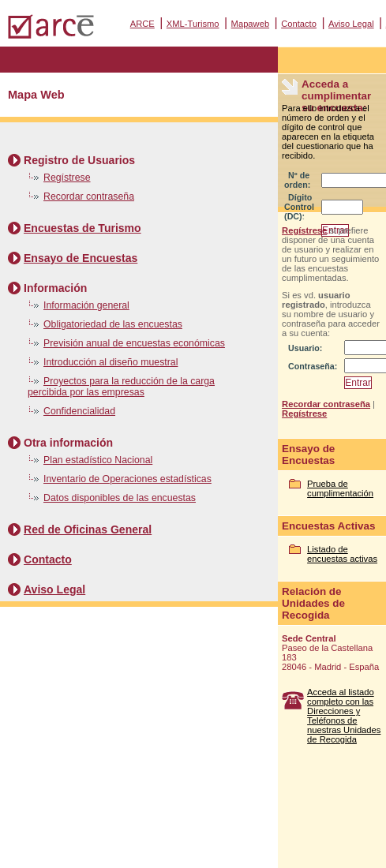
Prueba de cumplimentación (340, 488)
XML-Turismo (193, 24)
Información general (86, 305)
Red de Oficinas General (88, 529)
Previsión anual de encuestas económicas (134, 343)
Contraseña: (313, 366)
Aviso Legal (351, 24)
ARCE (142, 24)
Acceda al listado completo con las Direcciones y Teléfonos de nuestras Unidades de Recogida (344, 716)
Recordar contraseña (89, 196)
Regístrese (67, 178)
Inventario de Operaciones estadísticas (127, 479)
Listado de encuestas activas (342, 554)
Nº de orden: (297, 180)
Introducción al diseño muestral (111, 362)
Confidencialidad (79, 411)
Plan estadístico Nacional (98, 460)
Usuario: (305, 348)
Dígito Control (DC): (299, 207)
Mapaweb (251, 24)
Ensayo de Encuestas (81, 258)
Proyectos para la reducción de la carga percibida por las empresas (121, 387)
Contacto (299, 24)
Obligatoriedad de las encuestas (113, 324)
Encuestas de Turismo (82, 228)
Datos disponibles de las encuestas (120, 498)
